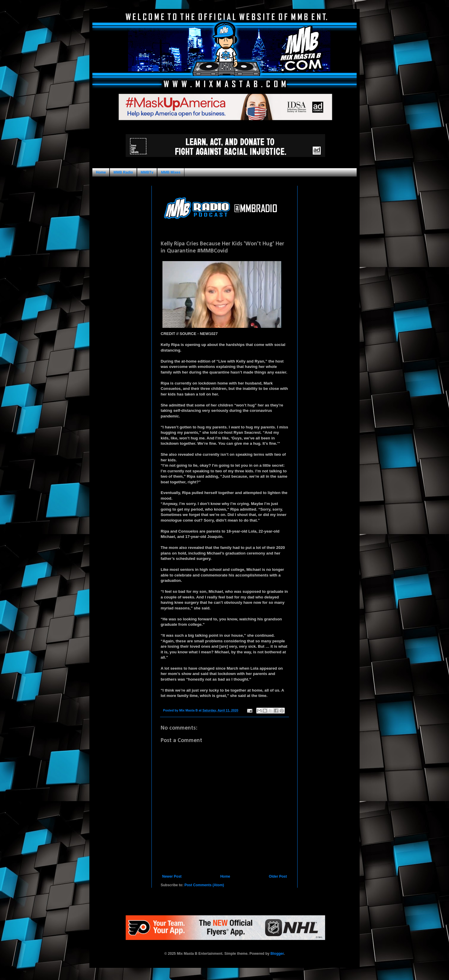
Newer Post (172, 876)
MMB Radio (123, 172)
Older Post (278, 876)
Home (101, 172)
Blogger (277, 954)
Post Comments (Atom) (204, 885)
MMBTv (147, 172)
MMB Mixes (171, 172)
